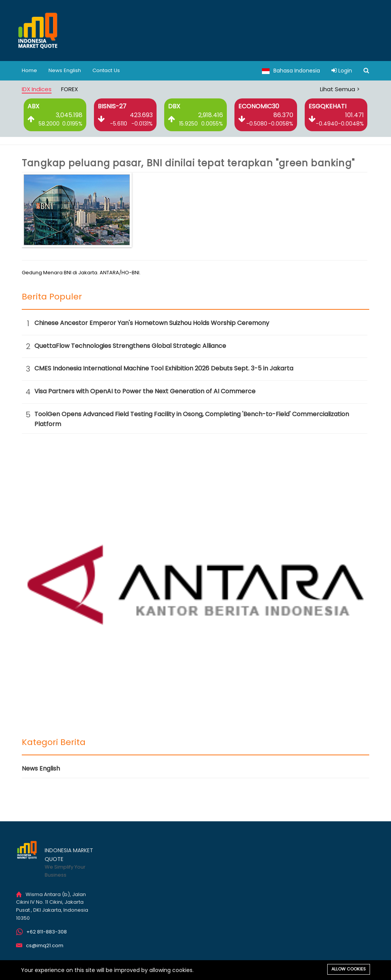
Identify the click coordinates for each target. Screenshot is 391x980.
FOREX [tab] (69, 89)
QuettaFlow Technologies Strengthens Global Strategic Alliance (130, 346)
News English (66, 71)
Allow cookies (349, 969)
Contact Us (109, 71)
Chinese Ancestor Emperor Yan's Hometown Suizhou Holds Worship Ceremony (152, 323)
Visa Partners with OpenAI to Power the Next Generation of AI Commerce (145, 391)
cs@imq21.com (45, 945)
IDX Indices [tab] (37, 89)
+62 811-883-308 (47, 932)
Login (342, 71)
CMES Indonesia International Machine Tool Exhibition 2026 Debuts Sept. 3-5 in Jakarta (164, 368)
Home (30, 71)
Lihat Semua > (340, 89)
